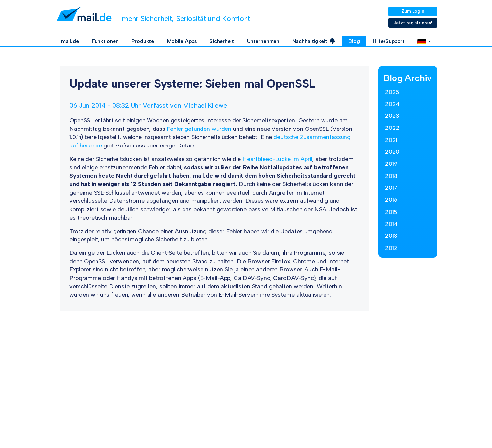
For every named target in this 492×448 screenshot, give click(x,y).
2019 (391, 164)
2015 (391, 212)
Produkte (143, 41)
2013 (391, 236)
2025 (392, 92)
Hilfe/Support (389, 41)
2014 (391, 224)
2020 (392, 152)
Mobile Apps (182, 41)
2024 (392, 104)
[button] (424, 41)
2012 (391, 248)
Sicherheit (222, 41)
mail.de (70, 41)
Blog (354, 41)
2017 (391, 188)
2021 (391, 140)
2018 (391, 176)
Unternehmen (263, 41)
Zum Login (413, 11)
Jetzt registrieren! (413, 23)
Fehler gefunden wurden (199, 129)
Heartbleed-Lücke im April (277, 159)
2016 (391, 200)
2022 (392, 128)
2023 (392, 116)
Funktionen (105, 41)
